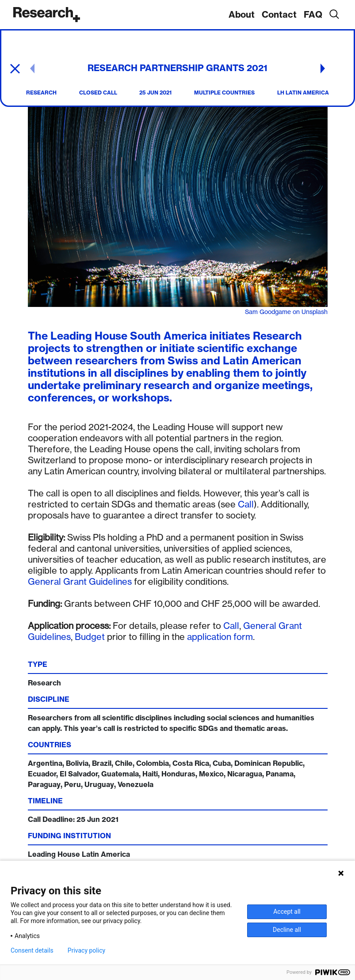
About (242, 14)
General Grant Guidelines (80, 581)
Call (246, 504)
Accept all (287, 912)
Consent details (32, 950)
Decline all (287, 930)
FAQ (313, 14)
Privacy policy (86, 950)
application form (220, 637)
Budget (90, 637)
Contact (279, 14)
